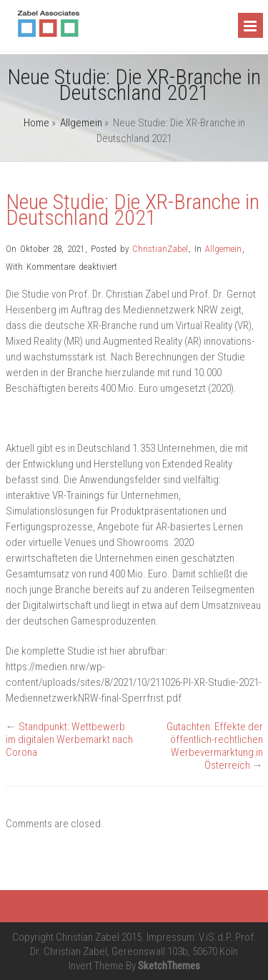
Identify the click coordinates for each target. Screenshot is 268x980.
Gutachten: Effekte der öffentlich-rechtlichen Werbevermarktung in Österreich (215, 746)
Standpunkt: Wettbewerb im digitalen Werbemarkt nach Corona (69, 739)
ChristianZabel (160, 249)
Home (36, 123)
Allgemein (81, 123)
